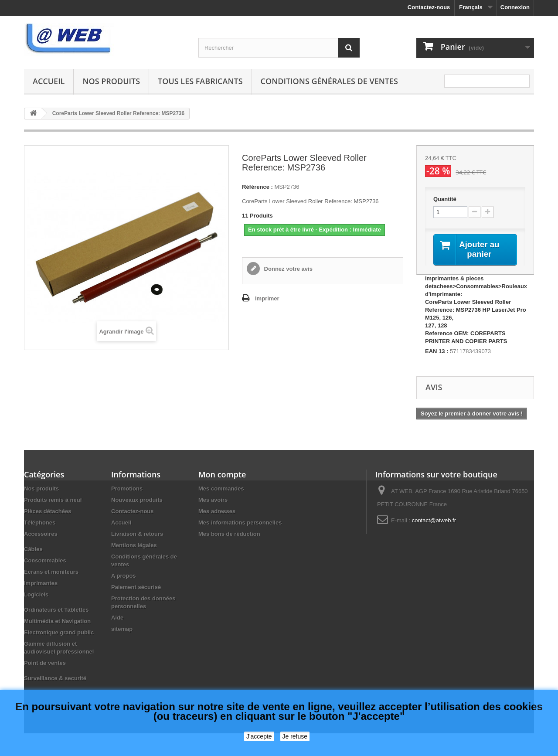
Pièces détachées (48, 512)
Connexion (515, 7)
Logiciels (36, 595)
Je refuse (295, 736)
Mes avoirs (213, 501)
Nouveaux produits (137, 501)
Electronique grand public (59, 633)
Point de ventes (45, 664)
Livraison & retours (137, 535)
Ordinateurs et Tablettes (56, 611)
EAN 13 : (437, 352)
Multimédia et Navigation (57, 622)
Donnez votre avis (288, 269)
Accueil (49, 81)
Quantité (445, 199)
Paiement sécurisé (136, 588)
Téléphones (40, 523)
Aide (117, 618)
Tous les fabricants (200, 81)
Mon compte (222, 475)
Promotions (127, 489)
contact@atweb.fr (434, 521)
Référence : (257, 187)
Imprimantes (41, 584)
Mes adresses (217, 512)
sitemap (122, 630)
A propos (124, 577)
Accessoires (41, 535)
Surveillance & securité (55, 679)
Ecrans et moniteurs (51, 573)
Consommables (45, 561)
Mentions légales (134, 546)
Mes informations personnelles (240, 523)
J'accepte (259, 736)
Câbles (33, 550)
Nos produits (111, 81)
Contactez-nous (429, 7)
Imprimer (267, 298)
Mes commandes (221, 489)
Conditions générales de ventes (329, 81)
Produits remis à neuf (53, 501)
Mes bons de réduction (229, 535)
